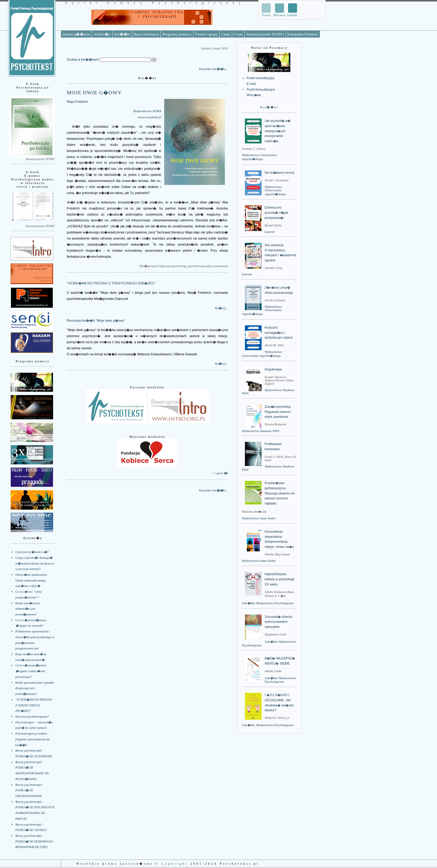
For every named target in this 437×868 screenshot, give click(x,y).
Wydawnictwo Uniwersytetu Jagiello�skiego (275, 191)
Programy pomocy (177, 34)
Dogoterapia (273, 369)
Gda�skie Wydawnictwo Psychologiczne (268, 603)
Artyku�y (102, 34)
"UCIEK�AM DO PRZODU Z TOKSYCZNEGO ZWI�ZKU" (34, 705)
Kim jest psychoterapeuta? (32, 717)
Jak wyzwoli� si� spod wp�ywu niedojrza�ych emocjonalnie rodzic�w (278, 131)
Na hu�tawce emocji (279, 173)
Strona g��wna (76, 34)
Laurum (270, 232)
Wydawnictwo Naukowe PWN (261, 431)
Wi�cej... (221, 308)
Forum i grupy (207, 34)
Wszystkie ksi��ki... (213, 69)
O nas (238, 34)
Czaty (226, 34)
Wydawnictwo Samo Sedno (259, 518)
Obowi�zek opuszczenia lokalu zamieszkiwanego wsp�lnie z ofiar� (31, 580)
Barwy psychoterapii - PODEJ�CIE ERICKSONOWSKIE (29, 790)
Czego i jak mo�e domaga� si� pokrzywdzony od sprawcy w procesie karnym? (35, 563)
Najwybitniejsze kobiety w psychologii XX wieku (279, 579)
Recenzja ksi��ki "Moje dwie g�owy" (96, 320)
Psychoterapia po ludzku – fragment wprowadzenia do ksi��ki (33, 739)
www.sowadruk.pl (149, 117)
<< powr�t (220, 473)
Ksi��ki (122, 34)
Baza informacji (146, 34)
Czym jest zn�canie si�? (32, 552)
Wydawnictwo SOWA (147, 111)
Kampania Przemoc (303, 34)
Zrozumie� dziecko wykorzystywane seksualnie (278, 622)
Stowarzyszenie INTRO (265, 34)
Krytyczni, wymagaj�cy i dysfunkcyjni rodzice (279, 333)
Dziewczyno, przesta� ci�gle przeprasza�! (276, 213)
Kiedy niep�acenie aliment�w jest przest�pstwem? (28, 609)
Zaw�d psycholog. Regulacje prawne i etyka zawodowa (278, 412)
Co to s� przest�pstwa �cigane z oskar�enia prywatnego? (31, 671)
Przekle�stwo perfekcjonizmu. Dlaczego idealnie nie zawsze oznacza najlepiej (280, 493)
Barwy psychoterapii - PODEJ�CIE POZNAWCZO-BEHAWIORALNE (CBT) (35, 841)
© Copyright (172, 864)
